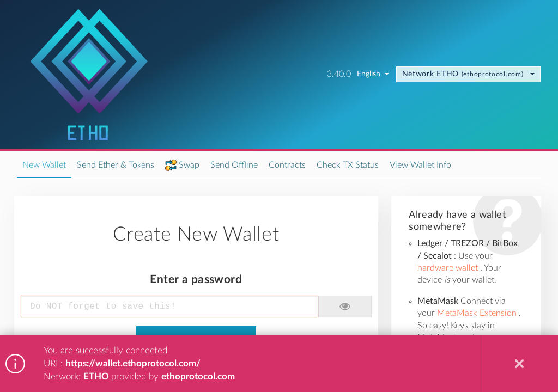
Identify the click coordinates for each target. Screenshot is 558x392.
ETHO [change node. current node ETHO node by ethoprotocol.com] (468, 74)
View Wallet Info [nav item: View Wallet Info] (420, 165)
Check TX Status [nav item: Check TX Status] (348, 165)
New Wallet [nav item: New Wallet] (44, 165)
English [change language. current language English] (373, 74)
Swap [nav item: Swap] (189, 165)
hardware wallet (449, 268)
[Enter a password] (169, 307)
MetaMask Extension (478, 313)
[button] (345, 307)
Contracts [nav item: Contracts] (287, 165)
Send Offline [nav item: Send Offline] (234, 165)
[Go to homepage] (89, 74)
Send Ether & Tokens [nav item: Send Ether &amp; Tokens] (116, 165)
